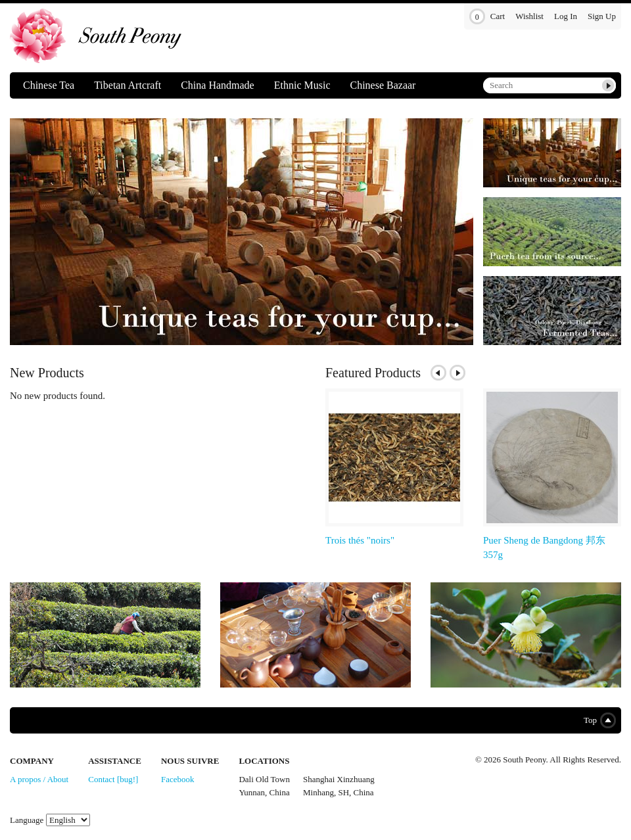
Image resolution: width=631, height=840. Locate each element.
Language (27, 820)
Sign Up (602, 16)
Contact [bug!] (113, 779)
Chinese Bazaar (383, 85)
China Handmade (218, 85)
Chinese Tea (49, 85)
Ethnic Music (302, 85)
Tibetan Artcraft (128, 85)
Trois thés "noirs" (360, 540)
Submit (608, 85)
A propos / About (39, 779)
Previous (438, 373)
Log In (566, 16)
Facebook (178, 779)
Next (457, 373)
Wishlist (529, 16)
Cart (487, 17)
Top (597, 720)
